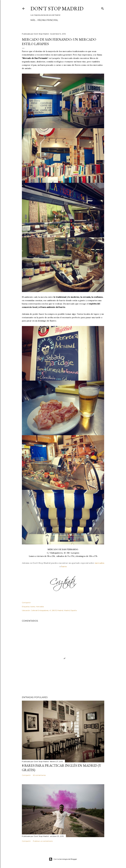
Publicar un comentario (43, 841)
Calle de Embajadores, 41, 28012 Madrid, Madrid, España (54, 610)
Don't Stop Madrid (57, 9)
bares (64, 566)
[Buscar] (103, 8)
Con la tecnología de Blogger (63, 859)
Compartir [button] (26, 603)
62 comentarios (39, 775)
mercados (100, 563)
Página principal (42, 20)
